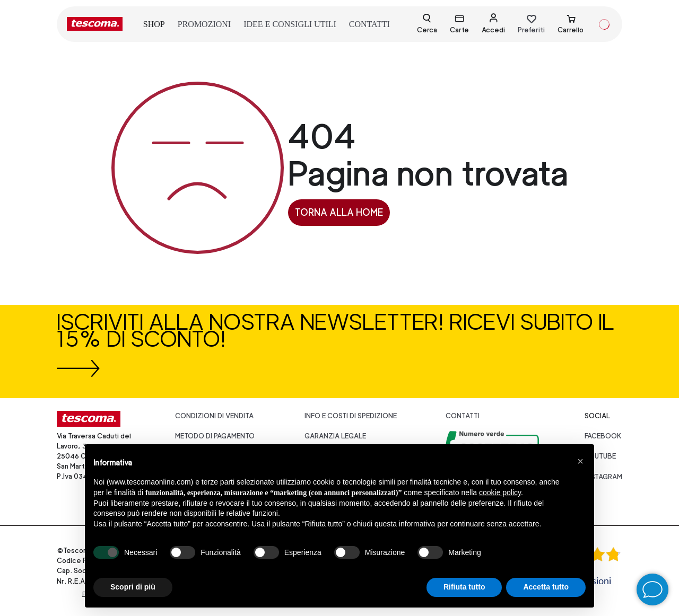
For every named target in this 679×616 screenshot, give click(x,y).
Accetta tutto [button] (546, 587)
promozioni (204, 24)
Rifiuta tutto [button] (464, 587)
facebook (603, 436)
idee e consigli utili (290, 24)
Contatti (463, 416)
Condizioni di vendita (214, 416)
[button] (580, 461)
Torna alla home (339, 212)
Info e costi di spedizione (351, 416)
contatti (369, 24)
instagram (603, 477)
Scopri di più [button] (133, 587)
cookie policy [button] (500, 492)
